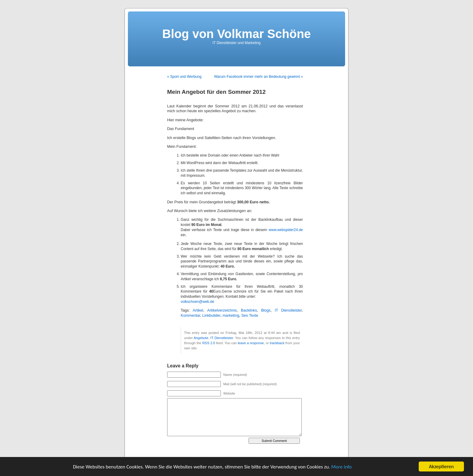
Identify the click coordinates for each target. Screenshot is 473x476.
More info (341, 467)
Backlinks (249, 310)
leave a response (251, 343)
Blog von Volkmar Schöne (237, 34)
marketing (231, 316)
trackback (277, 343)
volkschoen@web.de (197, 302)
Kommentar (190, 316)
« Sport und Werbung (184, 77)
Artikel (198, 310)
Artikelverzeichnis (222, 310)
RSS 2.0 (209, 343)
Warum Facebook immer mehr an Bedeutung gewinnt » (259, 77)
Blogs (266, 310)
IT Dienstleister (288, 310)
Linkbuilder (211, 316)
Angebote (201, 338)
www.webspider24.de (286, 230)
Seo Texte (250, 316)
